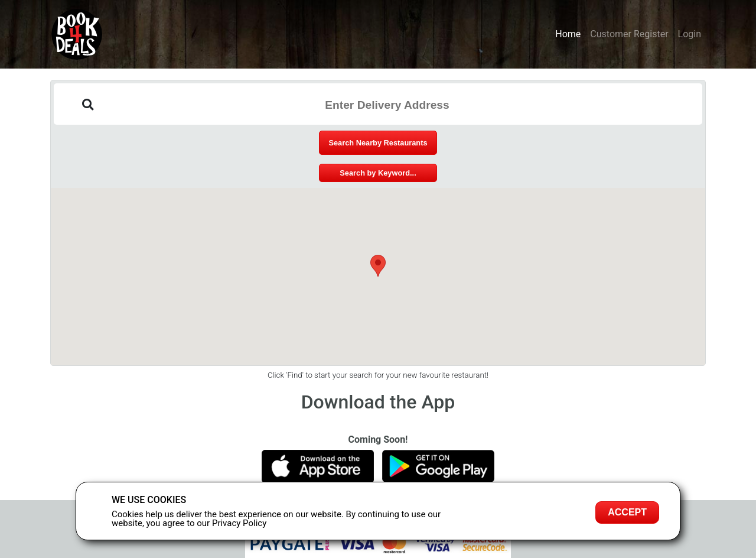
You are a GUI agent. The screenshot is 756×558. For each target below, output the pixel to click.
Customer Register (629, 34)
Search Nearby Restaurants (378, 143)
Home (568, 34)
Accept (627, 512)
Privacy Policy (239, 523)
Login (690, 34)
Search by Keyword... (378, 173)
